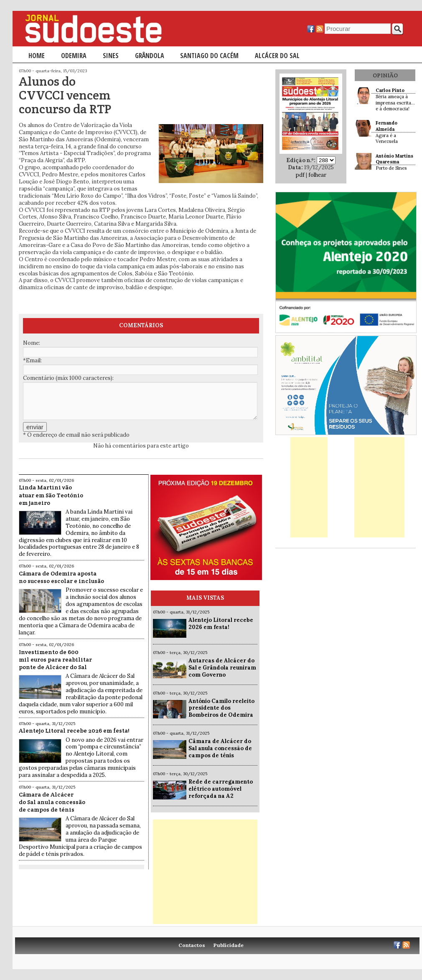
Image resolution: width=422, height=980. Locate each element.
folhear (317, 175)
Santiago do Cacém (209, 56)
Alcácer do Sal (277, 56)
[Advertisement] (205, 872)
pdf (300, 175)
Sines (111, 56)
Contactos (192, 945)
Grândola (150, 56)
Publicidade (229, 945)
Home (37, 56)
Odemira (74, 56)
